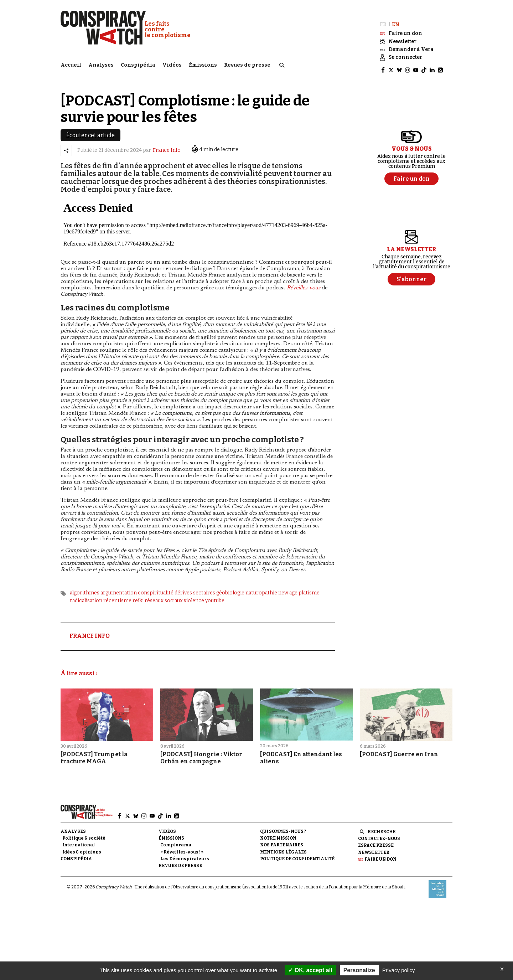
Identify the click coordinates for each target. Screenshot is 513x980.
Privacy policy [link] (399, 970)
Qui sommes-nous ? (283, 824)
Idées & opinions (82, 845)
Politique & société (84, 831)
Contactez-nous (379, 831)
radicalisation (86, 594)
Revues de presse (247, 63)
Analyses (101, 63)
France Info (167, 143)
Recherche (382, 825)
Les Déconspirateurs (185, 851)
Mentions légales (283, 845)
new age (288, 585)
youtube (215, 594)
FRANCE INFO (90, 629)
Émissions (203, 63)
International (79, 838)
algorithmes (85, 585)
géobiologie (230, 585)
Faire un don (380, 852)
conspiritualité (156, 585)
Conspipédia (138, 63)
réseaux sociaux (164, 594)
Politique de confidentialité (297, 851)
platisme (309, 585)
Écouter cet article (90, 128)
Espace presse (376, 838)
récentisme (117, 594)
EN (396, 17)
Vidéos (172, 63)
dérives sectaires (195, 585)
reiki (138, 594)
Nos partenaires (282, 838)
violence (194, 594)
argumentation (119, 585)
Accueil (71, 63)
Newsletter (374, 845)
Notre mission (278, 831)
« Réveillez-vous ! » (182, 845)
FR (383, 17)
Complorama (176, 838)
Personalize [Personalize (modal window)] (359, 970)
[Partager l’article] (66, 143)
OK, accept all (310, 970)
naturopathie (261, 585)
